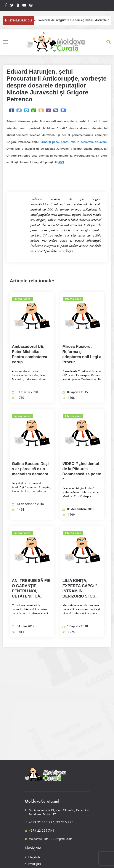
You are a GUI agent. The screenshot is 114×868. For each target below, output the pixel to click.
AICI (61, 162)
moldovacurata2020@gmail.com (51, 839)
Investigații (34, 864)
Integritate (34, 857)
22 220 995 (65, 822)
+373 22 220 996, (42, 822)
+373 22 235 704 (42, 831)
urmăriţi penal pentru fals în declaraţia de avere (74, 142)
